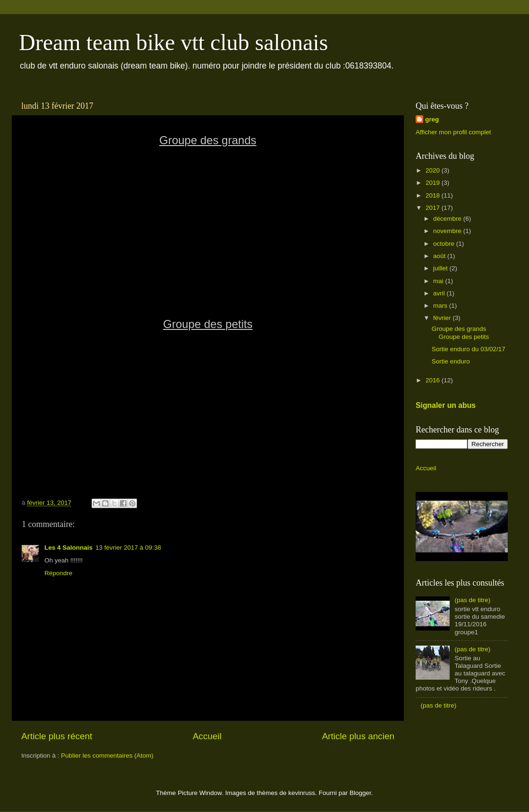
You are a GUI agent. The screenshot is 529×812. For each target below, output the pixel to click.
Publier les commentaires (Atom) (107, 756)
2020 (434, 170)
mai (439, 281)
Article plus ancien (358, 736)
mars (441, 306)
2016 (434, 380)
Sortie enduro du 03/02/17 (469, 349)
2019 (434, 183)
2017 (434, 208)
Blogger (360, 793)
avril (440, 293)
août (440, 256)
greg (432, 119)
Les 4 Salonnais (68, 548)
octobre (445, 244)
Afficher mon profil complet (453, 132)
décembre (448, 219)
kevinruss (302, 793)
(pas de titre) (472, 600)
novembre (448, 231)
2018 (434, 195)
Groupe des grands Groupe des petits (461, 333)
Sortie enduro (451, 361)
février (443, 318)
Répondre (58, 573)
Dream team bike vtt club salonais (173, 42)
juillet (441, 268)
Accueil (207, 736)
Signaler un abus (446, 405)
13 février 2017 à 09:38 (128, 548)
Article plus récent (57, 736)
